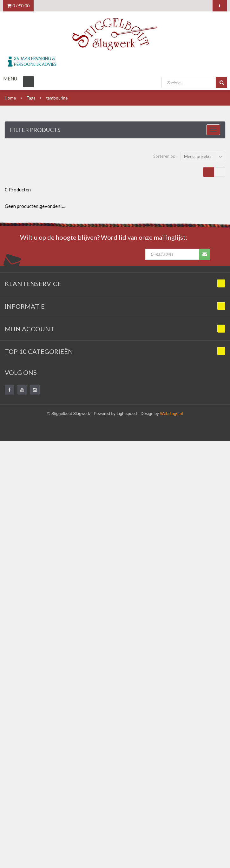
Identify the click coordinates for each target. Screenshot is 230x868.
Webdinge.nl (171, 413)
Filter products (35, 130)
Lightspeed (127, 413)
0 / (18, 6)
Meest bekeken (198, 156)
